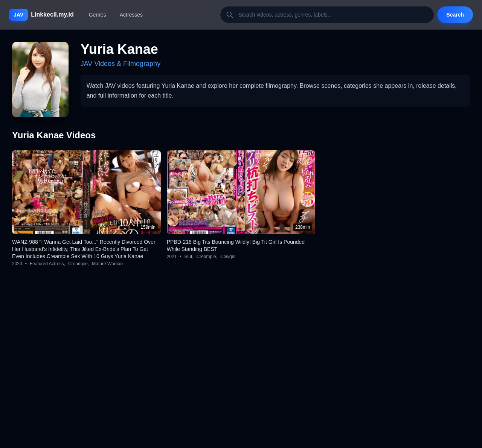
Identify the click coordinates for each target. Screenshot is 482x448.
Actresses (131, 15)
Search (455, 15)
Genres (98, 15)
